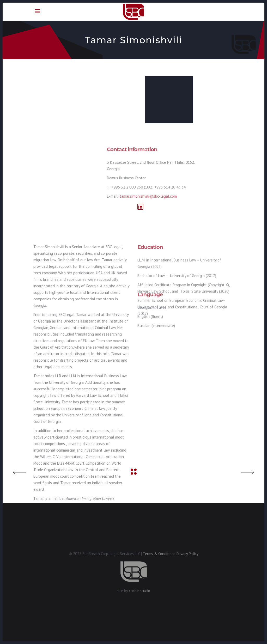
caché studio (139, 591)
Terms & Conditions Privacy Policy (171, 554)
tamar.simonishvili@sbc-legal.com (111, 196)
